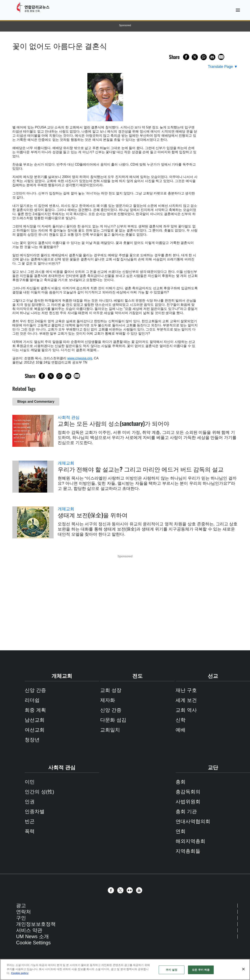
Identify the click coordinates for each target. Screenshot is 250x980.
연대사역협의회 (193, 821)
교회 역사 (186, 710)
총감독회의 (188, 792)
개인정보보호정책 (36, 924)
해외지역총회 (190, 841)
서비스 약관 (29, 930)
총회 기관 (186, 811)
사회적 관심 (69, 417)
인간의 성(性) (39, 792)
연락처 (23, 912)
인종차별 (35, 811)
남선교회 (35, 720)
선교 (213, 676)
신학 (181, 720)
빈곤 (30, 821)
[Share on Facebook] (186, 57)
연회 (181, 831)
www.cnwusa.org (80, 358)
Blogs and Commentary (36, 402)
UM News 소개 (32, 936)
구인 (21, 918)
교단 (213, 767)
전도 (137, 676)
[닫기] (243, 969)
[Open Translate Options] (223, 67)
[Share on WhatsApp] (204, 57)
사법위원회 (188, 802)
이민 (30, 782)
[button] (112, 890)
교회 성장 (111, 690)
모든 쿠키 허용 (201, 970)
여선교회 (35, 730)
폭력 (30, 831)
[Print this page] (212, 57)
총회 (181, 782)
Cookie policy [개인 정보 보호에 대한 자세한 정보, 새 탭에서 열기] (20, 973)
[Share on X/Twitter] (195, 57)
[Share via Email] (221, 57)
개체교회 (66, 463)
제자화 (108, 700)
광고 (21, 905)
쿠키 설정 (171, 970)
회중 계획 (35, 710)
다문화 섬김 (113, 720)
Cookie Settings (33, 943)
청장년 (32, 740)
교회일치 (110, 730)
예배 (181, 730)
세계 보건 (186, 700)
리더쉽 (32, 700)
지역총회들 (188, 851)
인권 (30, 802)
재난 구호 (186, 690)
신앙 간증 (35, 690)
